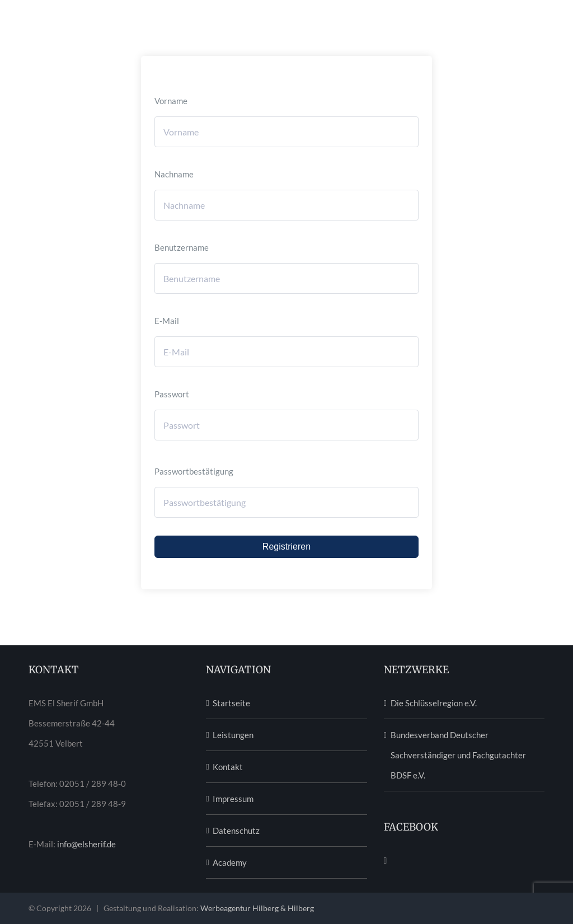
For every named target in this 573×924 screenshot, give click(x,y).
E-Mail (167, 321)
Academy (230, 862)
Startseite (231, 703)
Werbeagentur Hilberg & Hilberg (257, 908)
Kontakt (228, 767)
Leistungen (233, 735)
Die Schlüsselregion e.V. (434, 703)
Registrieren (286, 547)
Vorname (171, 101)
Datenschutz (236, 831)
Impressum (233, 799)
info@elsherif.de (86, 844)
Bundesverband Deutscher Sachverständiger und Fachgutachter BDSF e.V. (458, 755)
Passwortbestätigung (194, 471)
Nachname (174, 174)
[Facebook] (386, 861)
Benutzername (182, 247)
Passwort (172, 394)
